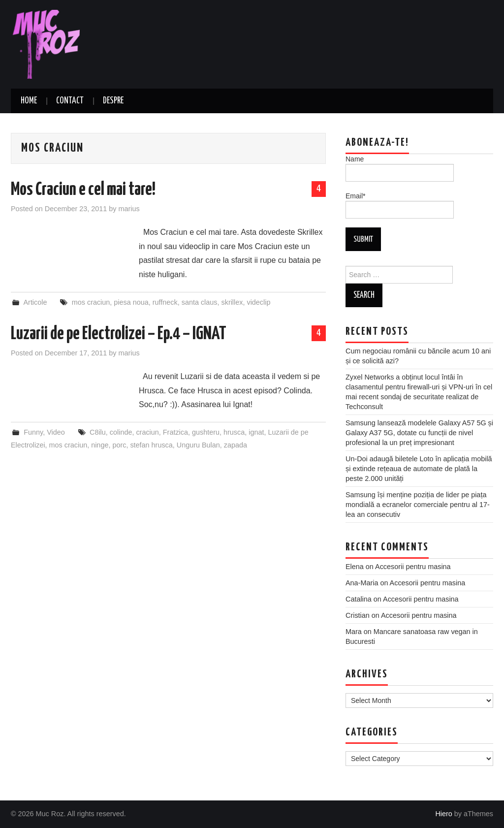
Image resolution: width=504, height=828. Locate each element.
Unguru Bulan (198, 445)
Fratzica (175, 432)
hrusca (234, 432)
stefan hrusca (151, 445)
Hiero (443, 814)
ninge (100, 445)
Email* (400, 205)
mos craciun (91, 302)
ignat (256, 432)
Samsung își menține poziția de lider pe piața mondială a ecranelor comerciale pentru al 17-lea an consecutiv (418, 505)
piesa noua (131, 302)
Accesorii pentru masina (413, 567)
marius (129, 209)
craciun (147, 432)
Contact (70, 101)
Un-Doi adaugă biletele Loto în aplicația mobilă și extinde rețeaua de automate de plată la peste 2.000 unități (419, 469)
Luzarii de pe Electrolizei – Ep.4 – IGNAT (119, 334)
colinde (121, 432)
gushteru (206, 432)
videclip (258, 302)
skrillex (232, 302)
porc (119, 445)
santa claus (200, 302)
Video (56, 432)
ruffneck (165, 302)
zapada (236, 445)
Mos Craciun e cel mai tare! (83, 190)
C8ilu (98, 432)
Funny (33, 432)
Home (29, 101)
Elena (355, 567)
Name (400, 168)
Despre (113, 101)
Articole (35, 302)
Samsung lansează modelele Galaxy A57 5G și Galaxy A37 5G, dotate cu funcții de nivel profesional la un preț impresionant (419, 433)
